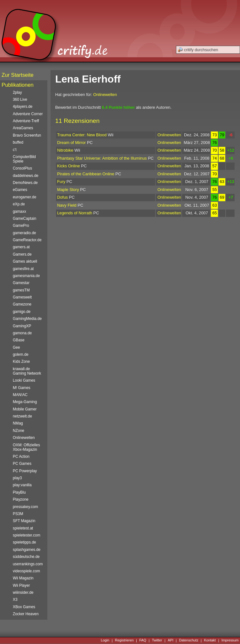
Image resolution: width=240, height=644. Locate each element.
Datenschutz (188, 640)
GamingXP (22, 326)
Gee (16, 347)
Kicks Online (69, 166)
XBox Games (24, 607)
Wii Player (21, 585)
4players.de (23, 107)
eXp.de (19, 204)
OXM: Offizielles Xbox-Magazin (26, 447)
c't (15, 150)
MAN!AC (20, 395)
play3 (17, 478)
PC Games (22, 464)
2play (17, 92)
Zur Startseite (18, 75)
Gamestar (21, 283)
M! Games (22, 388)
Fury (61, 182)
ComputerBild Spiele (24, 159)
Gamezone (22, 304)
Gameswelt (22, 297)
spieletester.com (27, 535)
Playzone (21, 499)
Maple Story (68, 190)
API (171, 640)
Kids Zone (21, 362)
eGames (20, 190)
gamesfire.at (23, 269)
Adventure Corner (28, 114)
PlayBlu (19, 492)
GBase (19, 340)
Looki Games (24, 380)
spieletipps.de (24, 542)
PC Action (21, 457)
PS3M (18, 514)
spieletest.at (23, 528)
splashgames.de (27, 550)
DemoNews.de (25, 183)
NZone (19, 431)
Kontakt (210, 640)
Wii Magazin (23, 578)
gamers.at (21, 247)
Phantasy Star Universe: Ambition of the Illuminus (102, 158)
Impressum (230, 640)
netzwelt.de (22, 416)
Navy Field (67, 205)
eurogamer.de (24, 197)
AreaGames (23, 128)
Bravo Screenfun (27, 135)
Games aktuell (25, 261)
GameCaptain (24, 219)
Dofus (63, 197)
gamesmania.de (26, 276)
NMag (18, 423)
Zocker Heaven (26, 614)
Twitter (157, 640)
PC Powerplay (25, 471)
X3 (15, 600)
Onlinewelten (105, 95)
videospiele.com (26, 571)
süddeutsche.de (26, 557)
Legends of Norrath (75, 213)
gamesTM (21, 290)
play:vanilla (22, 485)
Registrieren (124, 640)
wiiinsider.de (23, 592)
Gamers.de (22, 254)
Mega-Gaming (25, 402)
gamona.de (22, 333)
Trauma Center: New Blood (82, 135)
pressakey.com (25, 507)
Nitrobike (65, 150)
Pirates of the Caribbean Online (86, 174)
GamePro (21, 226)
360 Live (20, 99)
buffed (18, 142)
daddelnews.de (26, 176)
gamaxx (20, 211)
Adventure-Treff (26, 121)
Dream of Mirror (72, 143)
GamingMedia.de (27, 319)
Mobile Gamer (25, 409)
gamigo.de (22, 312)
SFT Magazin (24, 521)
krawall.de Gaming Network (27, 371)
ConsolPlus (22, 168)
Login (105, 640)
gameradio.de (24, 233)
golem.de (21, 354)
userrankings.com (28, 564)
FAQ (143, 640)
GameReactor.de (27, 240)
